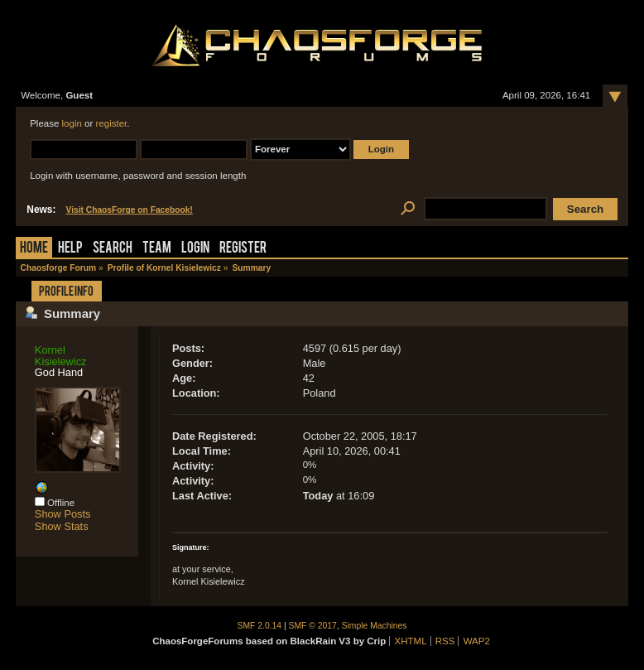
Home (34, 249)
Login (195, 249)
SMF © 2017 (313, 626)
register (112, 123)
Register (243, 249)
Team (157, 249)
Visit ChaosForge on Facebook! (129, 210)
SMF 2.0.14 (260, 626)
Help (70, 249)
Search (113, 249)
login (72, 123)
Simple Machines (375, 626)
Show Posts (63, 514)
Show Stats (62, 526)
